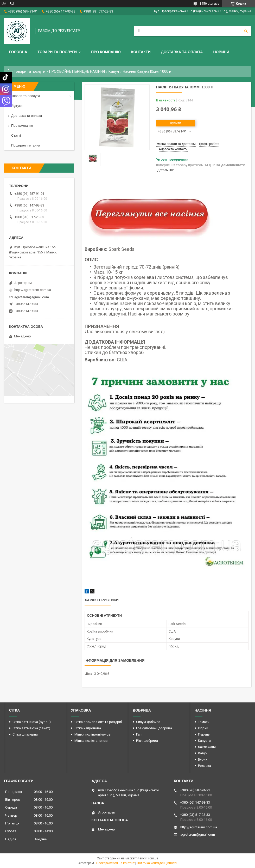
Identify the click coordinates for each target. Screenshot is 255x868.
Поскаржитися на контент (115, 863)
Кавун (114, 71)
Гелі (139, 734)
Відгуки (17, 106)
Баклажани (207, 747)
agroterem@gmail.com (32, 297)
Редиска (205, 766)
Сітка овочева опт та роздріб (98, 722)
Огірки (203, 728)
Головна (18, 52)
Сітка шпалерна (25, 734)
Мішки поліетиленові (91, 741)
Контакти (141, 52)
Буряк (203, 759)
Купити (176, 123)
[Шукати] (246, 31)
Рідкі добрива (147, 741)
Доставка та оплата (182, 52)
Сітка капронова (88, 728)
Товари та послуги (57, 52)
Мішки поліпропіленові (93, 734)
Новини (221, 52)
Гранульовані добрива (154, 728)
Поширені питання (26, 145)
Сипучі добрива (148, 722)
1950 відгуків (209, 4)
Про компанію (106, 52)
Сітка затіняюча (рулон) (32, 722)
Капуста (204, 741)
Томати (204, 722)
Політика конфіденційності (157, 863)
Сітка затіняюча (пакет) (31, 728)
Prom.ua (152, 858)
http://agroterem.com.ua (33, 290)
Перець (204, 734)
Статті (16, 135)
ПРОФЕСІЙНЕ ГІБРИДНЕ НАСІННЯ (77, 71)
